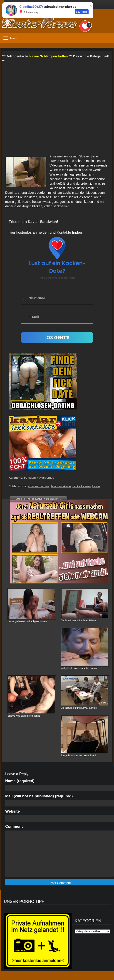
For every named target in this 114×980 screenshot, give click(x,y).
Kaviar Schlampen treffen (48, 56)
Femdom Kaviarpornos (39, 478)
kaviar (96, 486)
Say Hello (82, 12)
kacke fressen (82, 486)
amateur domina (39, 486)
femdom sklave (61, 486)
